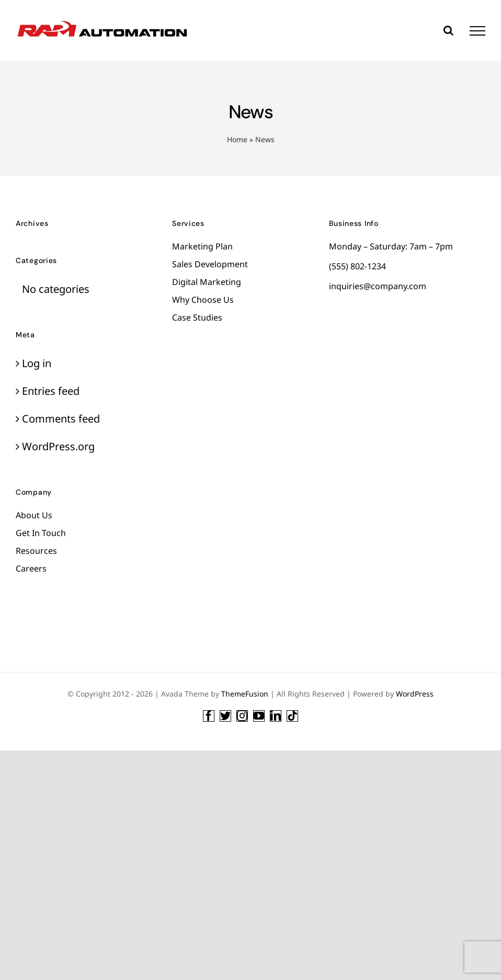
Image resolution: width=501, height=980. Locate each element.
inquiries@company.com (378, 286)
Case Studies (197, 317)
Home (237, 139)
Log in (37, 363)
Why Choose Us (203, 300)
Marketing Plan (202, 246)
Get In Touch (41, 533)
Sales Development (210, 264)
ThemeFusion (245, 694)
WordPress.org (58, 446)
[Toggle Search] (448, 30)
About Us (34, 515)
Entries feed (51, 391)
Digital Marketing (207, 282)
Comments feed (61, 419)
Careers (31, 568)
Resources (36, 551)
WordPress (415, 694)
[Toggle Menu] (477, 31)
